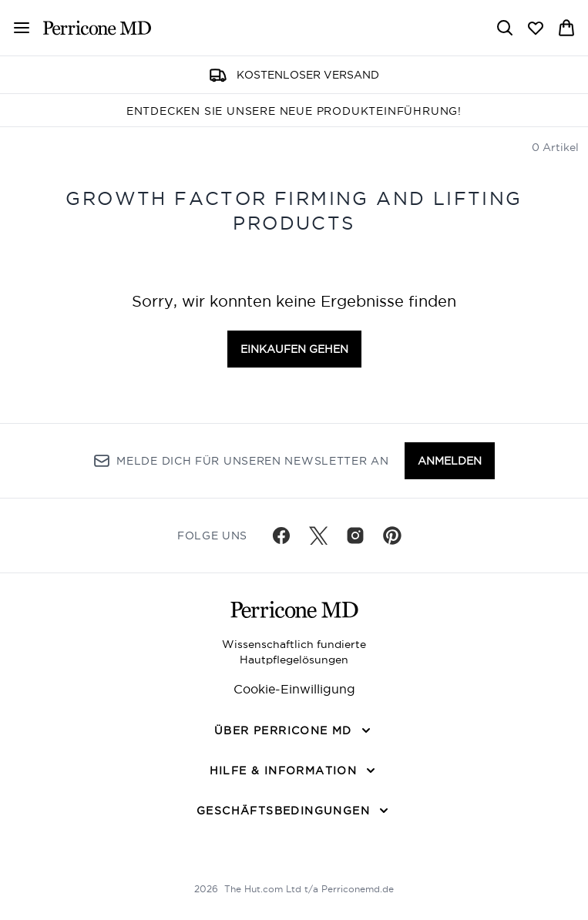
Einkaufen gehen (294, 349)
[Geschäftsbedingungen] (294, 811)
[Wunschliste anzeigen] (536, 28)
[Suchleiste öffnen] (505, 28)
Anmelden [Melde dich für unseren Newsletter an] (450, 461)
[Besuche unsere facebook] (281, 536)
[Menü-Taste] (22, 28)
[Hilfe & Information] (294, 771)
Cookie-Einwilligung (294, 689)
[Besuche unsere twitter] (318, 536)
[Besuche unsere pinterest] (392, 536)
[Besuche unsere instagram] (355, 536)
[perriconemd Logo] (97, 28)
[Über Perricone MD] (294, 730)
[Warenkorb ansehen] (566, 28)
